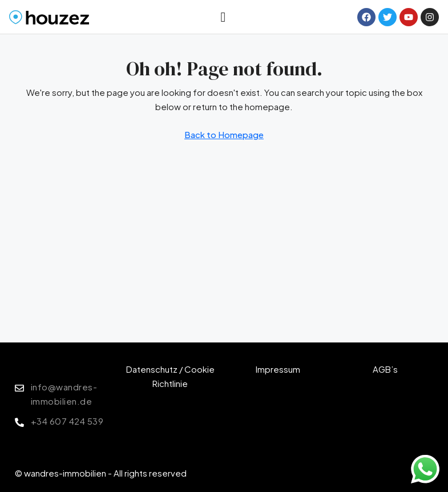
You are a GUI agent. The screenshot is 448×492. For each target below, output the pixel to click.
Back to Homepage (224, 134)
